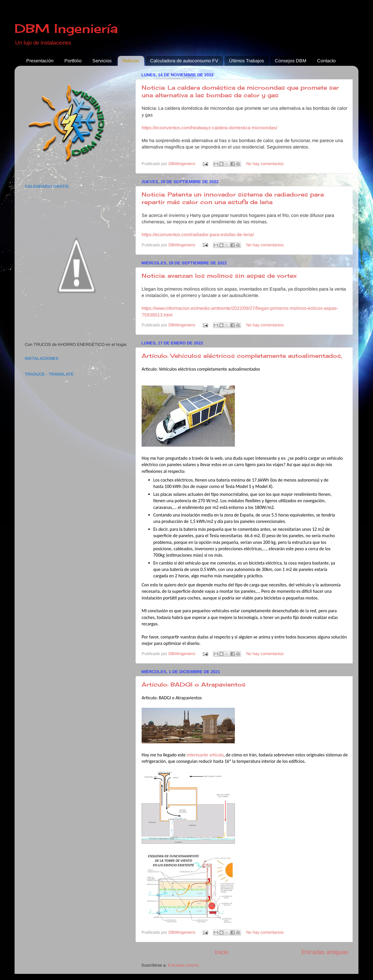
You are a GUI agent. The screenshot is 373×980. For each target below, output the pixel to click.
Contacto (326, 61)
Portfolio (73, 61)
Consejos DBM (291, 61)
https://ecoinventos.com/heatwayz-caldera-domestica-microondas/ (209, 128)
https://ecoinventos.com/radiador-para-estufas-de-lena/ (198, 235)
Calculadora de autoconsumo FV (184, 61)
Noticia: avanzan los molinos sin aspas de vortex (219, 276)
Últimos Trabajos (247, 61)
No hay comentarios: (265, 164)
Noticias (131, 61)
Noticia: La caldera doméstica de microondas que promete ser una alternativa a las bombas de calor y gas (240, 91)
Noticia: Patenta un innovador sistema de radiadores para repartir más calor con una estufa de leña (233, 198)
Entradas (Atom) (183, 965)
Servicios (102, 61)
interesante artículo (205, 755)
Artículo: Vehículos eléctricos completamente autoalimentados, (242, 356)
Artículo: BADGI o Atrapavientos (194, 684)
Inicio (221, 952)
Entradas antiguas (325, 952)
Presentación (40, 61)
